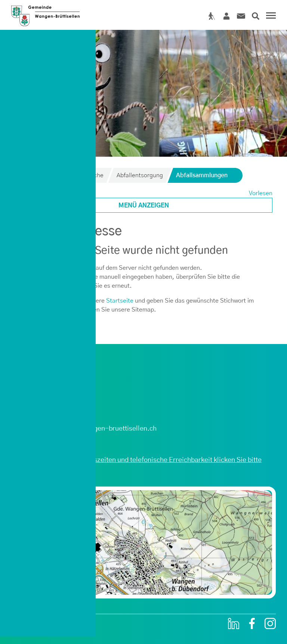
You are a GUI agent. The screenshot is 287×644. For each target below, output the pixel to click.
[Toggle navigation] (270, 16)
